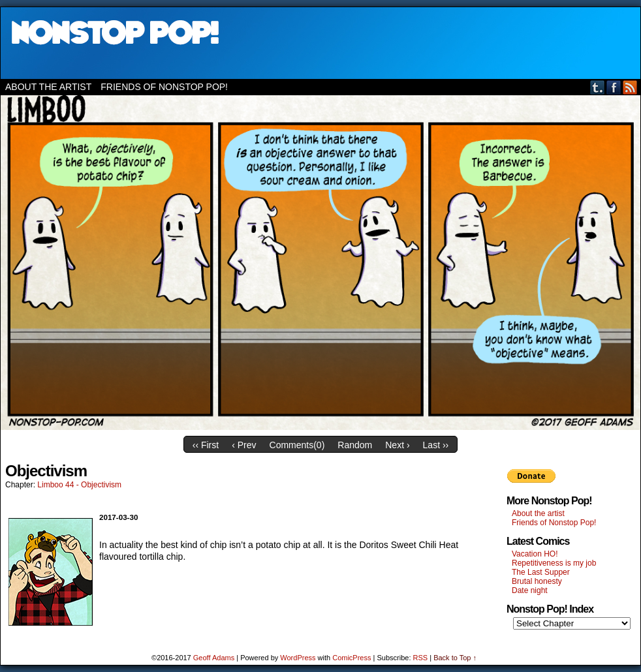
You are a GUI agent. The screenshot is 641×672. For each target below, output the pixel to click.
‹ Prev (244, 445)
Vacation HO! (535, 554)
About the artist (48, 87)
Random (355, 445)
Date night (530, 590)
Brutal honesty (537, 581)
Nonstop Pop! (320, 43)
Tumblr (598, 87)
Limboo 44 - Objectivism (79, 485)
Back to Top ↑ (455, 658)
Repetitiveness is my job (554, 563)
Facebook (614, 87)
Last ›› (436, 445)
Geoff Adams (214, 658)
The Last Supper (541, 572)
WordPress (298, 658)
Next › (397, 445)
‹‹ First (206, 445)
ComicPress (352, 658)
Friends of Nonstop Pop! (164, 87)
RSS (630, 87)
